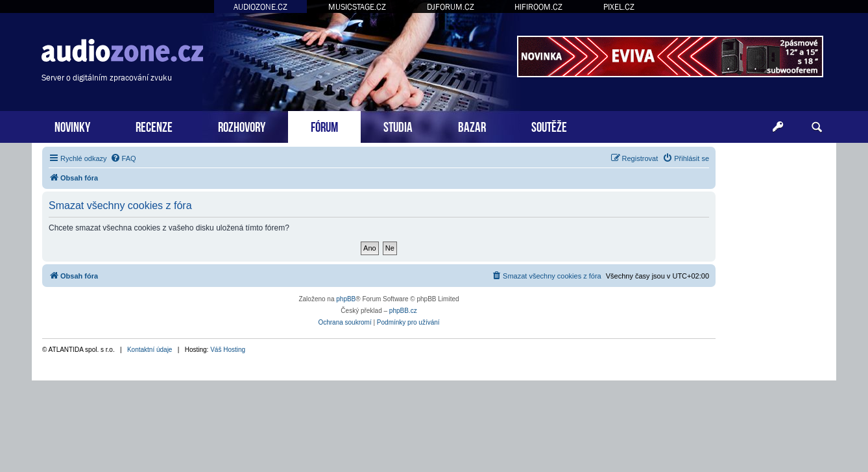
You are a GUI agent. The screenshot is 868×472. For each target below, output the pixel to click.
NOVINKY (72, 126)
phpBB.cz (403, 311)
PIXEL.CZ (619, 7)
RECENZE (154, 126)
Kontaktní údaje (150, 350)
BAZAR (472, 126)
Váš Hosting (228, 350)
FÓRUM (324, 126)
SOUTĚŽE (549, 126)
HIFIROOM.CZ (538, 7)
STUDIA (398, 126)
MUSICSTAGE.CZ (357, 7)
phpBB (346, 299)
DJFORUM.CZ (451, 7)
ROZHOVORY (242, 126)
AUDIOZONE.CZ (260, 7)
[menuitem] (123, 158)
